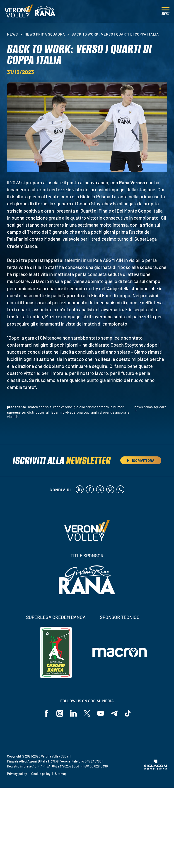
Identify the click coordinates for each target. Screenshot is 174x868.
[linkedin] (80, 490)
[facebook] (90, 490)
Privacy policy (17, 774)
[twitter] (100, 490)
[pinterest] (110, 490)
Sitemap (61, 774)
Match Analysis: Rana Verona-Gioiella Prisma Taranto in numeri (76, 407)
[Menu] (166, 11)
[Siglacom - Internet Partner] (156, 769)
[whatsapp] (120, 490)
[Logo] (19, 11)
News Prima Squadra (45, 34)
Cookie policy (41, 774)
